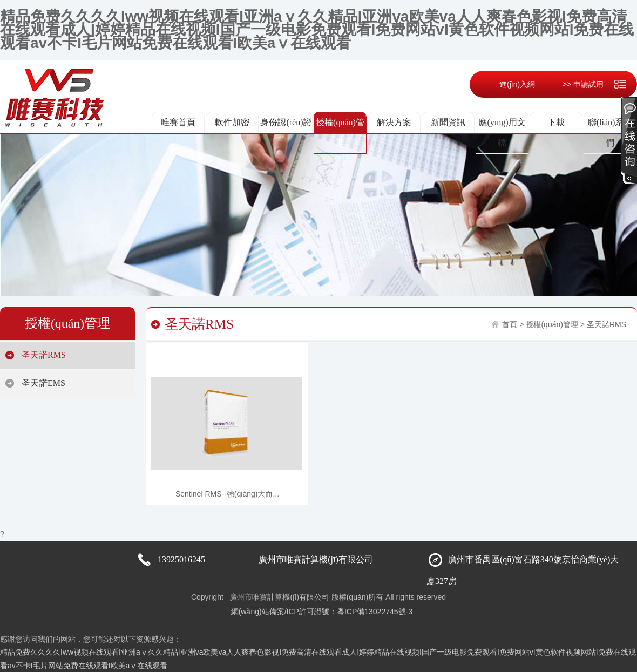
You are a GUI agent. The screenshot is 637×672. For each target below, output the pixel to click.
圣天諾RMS (44, 355)
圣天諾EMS (43, 383)
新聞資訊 (448, 122)
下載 (556, 122)
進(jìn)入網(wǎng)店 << (502, 98)
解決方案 (394, 122)
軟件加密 (232, 122)
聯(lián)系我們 (610, 133)
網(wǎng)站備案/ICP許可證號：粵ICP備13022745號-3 (322, 612)
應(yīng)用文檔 (502, 133)
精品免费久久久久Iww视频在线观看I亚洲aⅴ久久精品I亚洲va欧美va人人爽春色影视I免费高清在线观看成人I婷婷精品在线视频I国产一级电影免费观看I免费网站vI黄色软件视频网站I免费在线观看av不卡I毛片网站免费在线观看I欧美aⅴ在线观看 (317, 30)
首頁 (510, 324)
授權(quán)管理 (340, 133)
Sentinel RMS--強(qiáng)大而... (227, 494)
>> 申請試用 (583, 84)
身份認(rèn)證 (286, 122)
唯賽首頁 (178, 122)
